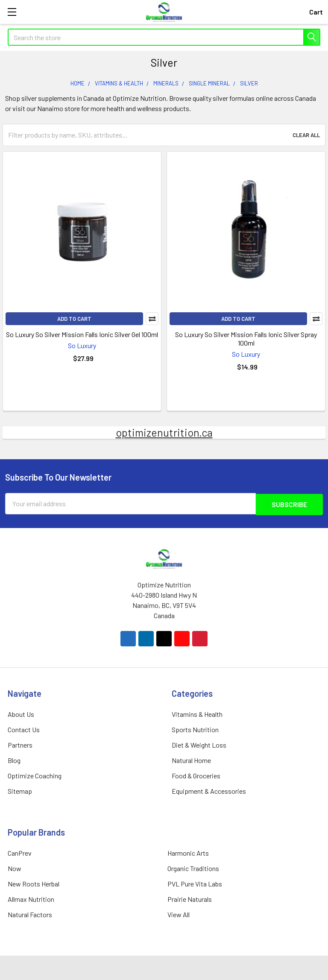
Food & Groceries (196, 775)
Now (15, 867)
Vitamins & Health (197, 713)
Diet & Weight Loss (199, 744)
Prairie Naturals (190, 898)
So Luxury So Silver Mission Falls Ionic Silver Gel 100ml (82, 334)
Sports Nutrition (195, 729)
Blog (14, 759)
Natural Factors (30, 914)
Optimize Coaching (35, 775)
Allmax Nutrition (31, 898)
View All (179, 914)
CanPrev (20, 852)
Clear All (306, 135)
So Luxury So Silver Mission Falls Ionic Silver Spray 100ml (246, 339)
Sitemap (20, 790)
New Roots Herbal (34, 883)
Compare (152, 319)
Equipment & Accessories (209, 790)
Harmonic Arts (188, 852)
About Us (21, 713)
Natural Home (191, 759)
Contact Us (24, 729)
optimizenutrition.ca (164, 432)
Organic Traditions (193, 867)
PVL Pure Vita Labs (195, 883)
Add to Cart (74, 319)
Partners (20, 744)
